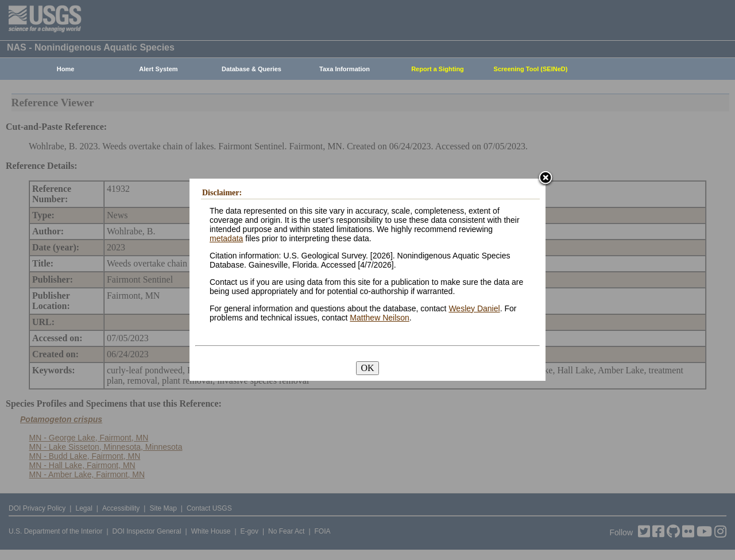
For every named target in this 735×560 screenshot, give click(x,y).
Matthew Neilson (380, 318)
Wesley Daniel (474, 308)
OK (367, 368)
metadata (226, 238)
